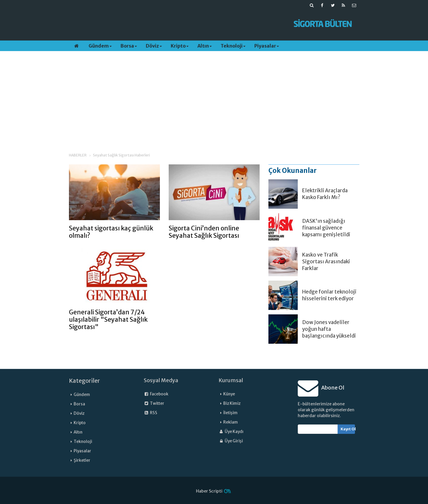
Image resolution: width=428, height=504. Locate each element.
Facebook (156, 394)
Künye (229, 394)
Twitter (154, 403)
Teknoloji (233, 46)
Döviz (154, 46)
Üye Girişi (231, 441)
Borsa (129, 46)
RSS (150, 413)
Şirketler (82, 460)
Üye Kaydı (231, 432)
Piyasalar (267, 46)
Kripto (180, 46)
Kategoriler (84, 381)
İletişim (230, 413)
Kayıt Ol (348, 429)
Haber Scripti (209, 491)
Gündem (100, 46)
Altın (205, 46)
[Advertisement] (177, 24)
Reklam (231, 422)
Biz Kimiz (232, 403)
